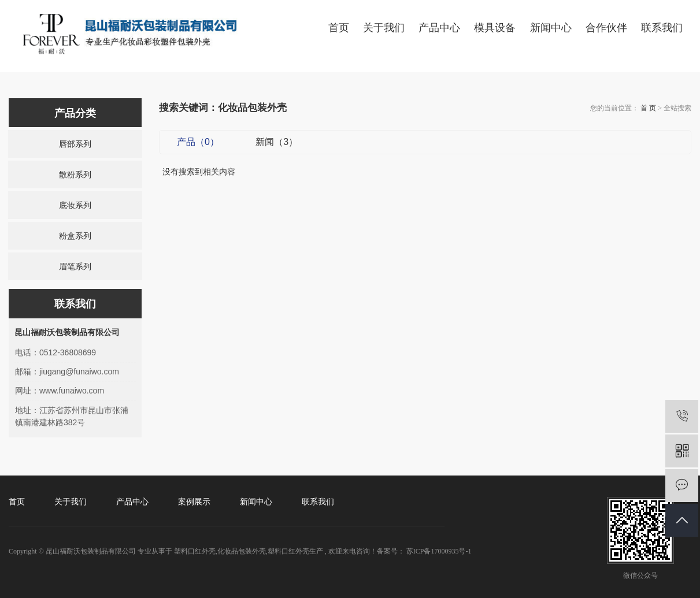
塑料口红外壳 (195, 551)
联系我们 (662, 28)
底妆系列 (75, 205)
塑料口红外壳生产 (295, 551)
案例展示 (194, 502)
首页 (339, 28)
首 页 (648, 108)
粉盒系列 (75, 236)
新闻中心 (551, 28)
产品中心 (439, 28)
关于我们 (384, 28)
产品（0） (198, 142)
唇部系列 (75, 144)
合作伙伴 (606, 28)
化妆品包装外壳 (242, 551)
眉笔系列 (75, 266)
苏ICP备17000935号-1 (439, 551)
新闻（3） (277, 142)
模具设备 (495, 28)
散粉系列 (75, 174)
